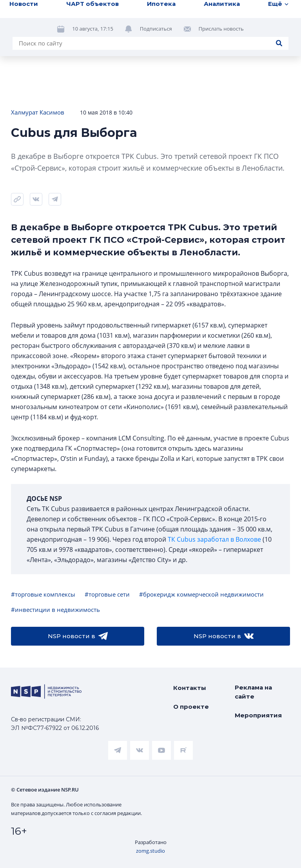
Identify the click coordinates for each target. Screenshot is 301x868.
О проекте (191, 707)
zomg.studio (150, 851)
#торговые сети (107, 594)
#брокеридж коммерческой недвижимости (201, 594)
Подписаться (156, 29)
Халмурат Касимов (38, 112)
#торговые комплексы (43, 594)
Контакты (190, 688)
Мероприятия (258, 715)
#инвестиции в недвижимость (55, 610)
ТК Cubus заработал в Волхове (214, 539)
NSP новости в (78, 636)
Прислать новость (221, 29)
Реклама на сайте (253, 692)
